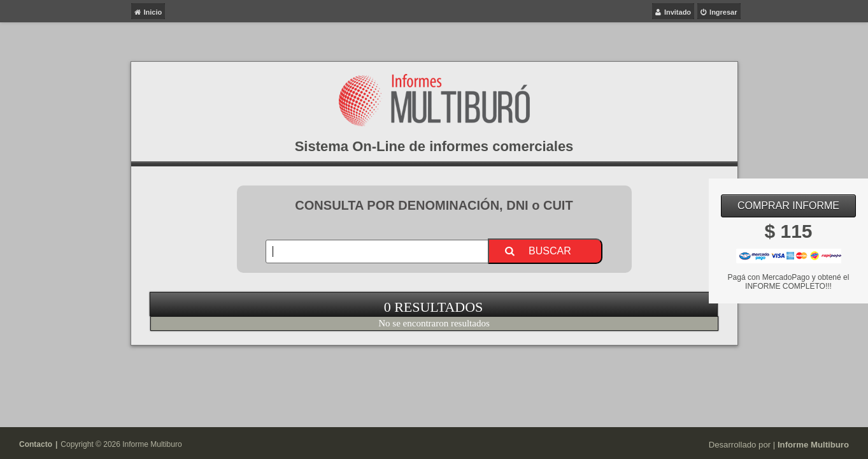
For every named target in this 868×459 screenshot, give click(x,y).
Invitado (678, 12)
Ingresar (723, 12)
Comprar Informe (788, 206)
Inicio (153, 12)
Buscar (550, 251)
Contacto (36, 444)
